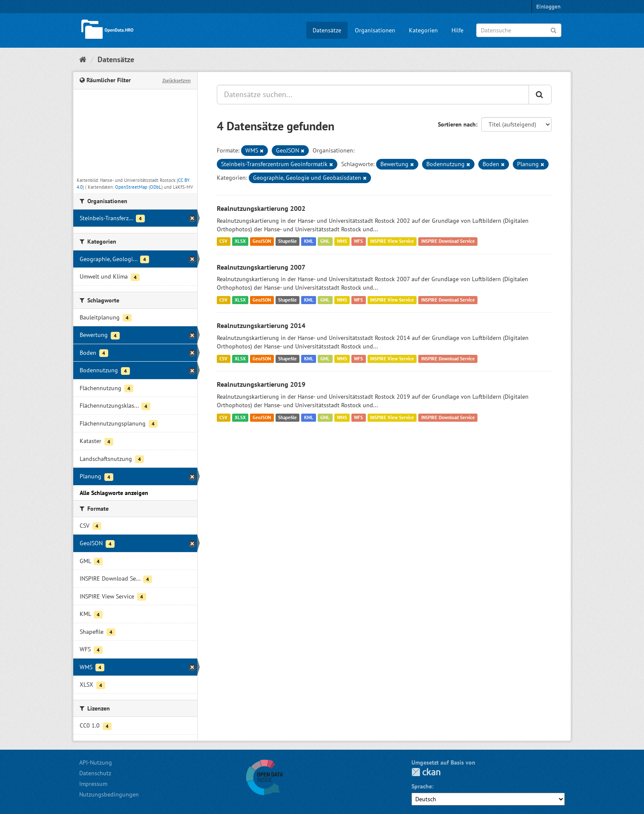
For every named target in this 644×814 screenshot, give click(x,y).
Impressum (93, 784)
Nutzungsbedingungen (109, 794)
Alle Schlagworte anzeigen (114, 493)
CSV (223, 242)
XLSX (240, 242)
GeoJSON (262, 242)
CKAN (426, 772)
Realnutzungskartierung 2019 (261, 384)
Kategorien (423, 30)
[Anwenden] (553, 30)
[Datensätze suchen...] (373, 95)
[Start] (83, 59)
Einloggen (548, 7)
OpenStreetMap (131, 187)
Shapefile (287, 242)
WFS (358, 242)
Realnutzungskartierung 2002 (261, 208)
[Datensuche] (519, 30)
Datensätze (327, 30)
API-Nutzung (96, 762)
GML (325, 242)
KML (309, 242)
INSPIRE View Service (392, 242)
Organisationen (375, 30)
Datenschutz (95, 773)
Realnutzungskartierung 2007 (261, 267)
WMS (342, 242)
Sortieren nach (457, 124)
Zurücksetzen (177, 80)
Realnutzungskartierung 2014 (261, 325)
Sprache (422, 786)
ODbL (156, 187)
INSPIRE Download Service (448, 242)
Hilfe (457, 30)
